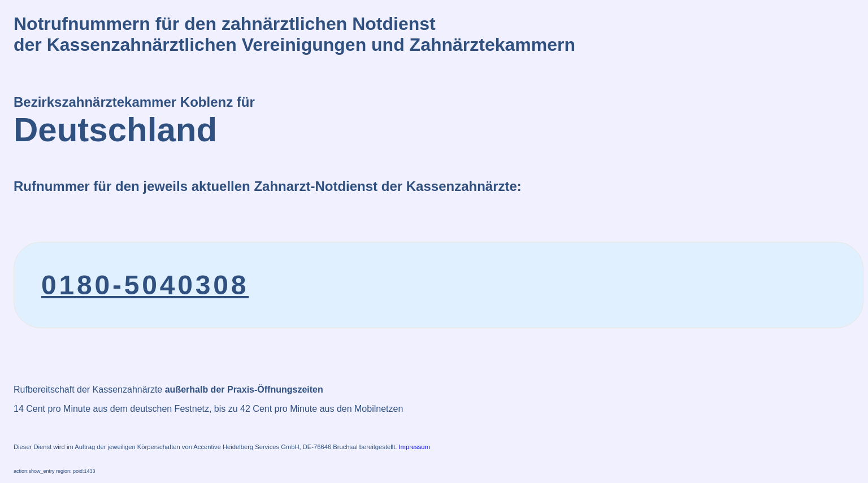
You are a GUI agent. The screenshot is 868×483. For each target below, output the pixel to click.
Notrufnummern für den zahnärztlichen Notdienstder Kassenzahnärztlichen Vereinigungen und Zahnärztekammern (294, 34)
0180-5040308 (145, 285)
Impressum (415, 447)
